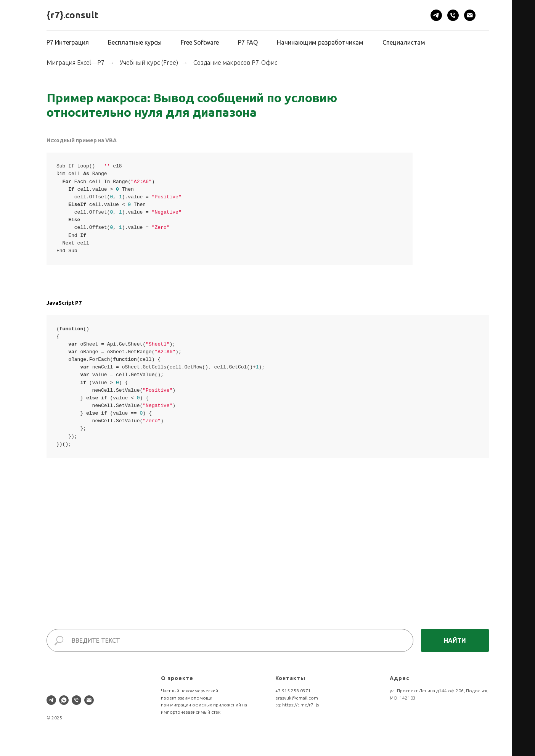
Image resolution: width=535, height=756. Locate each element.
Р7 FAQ (248, 42)
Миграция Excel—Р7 (76, 63)
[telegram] (436, 15)
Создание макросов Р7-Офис (235, 63)
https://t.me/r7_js (300, 705)
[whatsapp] (64, 700)
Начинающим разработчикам (320, 42)
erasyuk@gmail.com (297, 698)
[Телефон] (453, 15)
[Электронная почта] (470, 15)
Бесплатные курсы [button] (135, 42)
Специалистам (404, 42)
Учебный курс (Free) (149, 63)
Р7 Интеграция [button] (68, 42)
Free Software (200, 42)
